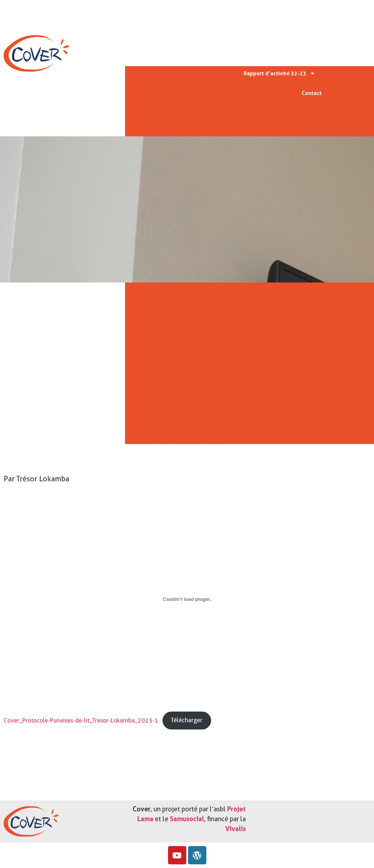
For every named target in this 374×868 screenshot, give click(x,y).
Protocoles (267, 53)
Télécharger (187, 720)
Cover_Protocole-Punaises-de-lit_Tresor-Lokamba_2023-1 (81, 720)
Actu (305, 54)
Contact (312, 93)
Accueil (305, 14)
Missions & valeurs (287, 33)
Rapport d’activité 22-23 (279, 73)
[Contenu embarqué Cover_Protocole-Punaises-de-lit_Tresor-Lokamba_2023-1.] (187, 599)
